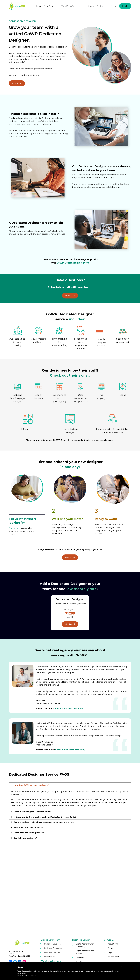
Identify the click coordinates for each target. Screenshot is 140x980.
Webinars (80, 958)
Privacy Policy (113, 957)
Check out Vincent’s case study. (70, 750)
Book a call (70, 296)
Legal (110, 952)
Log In (125, 6)
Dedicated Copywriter (53, 948)
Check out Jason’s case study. (69, 708)
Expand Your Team (48, 6)
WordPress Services (73, 6)
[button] (121, 967)
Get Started (70, 624)
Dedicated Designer (52, 952)
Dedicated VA (50, 957)
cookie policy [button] (22, 973)
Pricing (114, 6)
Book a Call (17, 83)
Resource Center (98, 6)
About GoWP (113, 944)
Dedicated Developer (53, 944)
